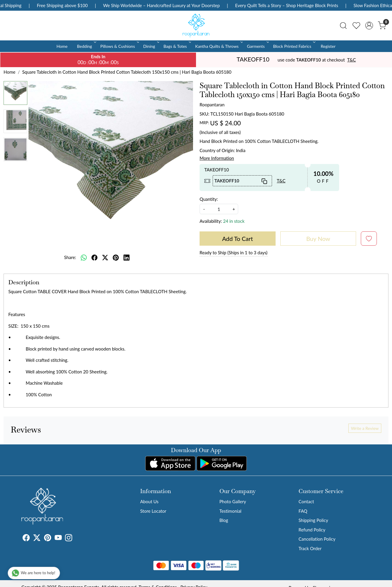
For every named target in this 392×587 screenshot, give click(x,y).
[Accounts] (369, 26)
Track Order (310, 548)
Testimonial (230, 511)
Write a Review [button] (365, 428)
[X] (37, 539)
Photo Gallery (233, 501)
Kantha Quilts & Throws (218, 46)
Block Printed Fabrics (294, 46)
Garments (257, 46)
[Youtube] (58, 539)
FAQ (303, 511)
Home (62, 46)
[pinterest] (116, 257)
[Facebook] (26, 539)
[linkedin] (127, 257)
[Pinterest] (48, 539)
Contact (306, 501)
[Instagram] (69, 539)
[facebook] (94, 257)
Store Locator (153, 511)
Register (328, 46)
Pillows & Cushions (119, 46)
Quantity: (209, 199)
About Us (149, 501)
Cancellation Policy (317, 539)
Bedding (86, 46)
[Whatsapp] (84, 257)
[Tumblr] (76, 539)
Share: (70, 257)
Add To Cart (238, 239)
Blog (224, 520)
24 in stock (234, 221)
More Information (217, 158)
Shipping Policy (313, 520)
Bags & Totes (177, 46)
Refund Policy (312, 530)
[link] (343, 26)
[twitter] (105, 257)
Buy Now (318, 239)
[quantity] (219, 209)
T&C (351, 60)
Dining (151, 46)
